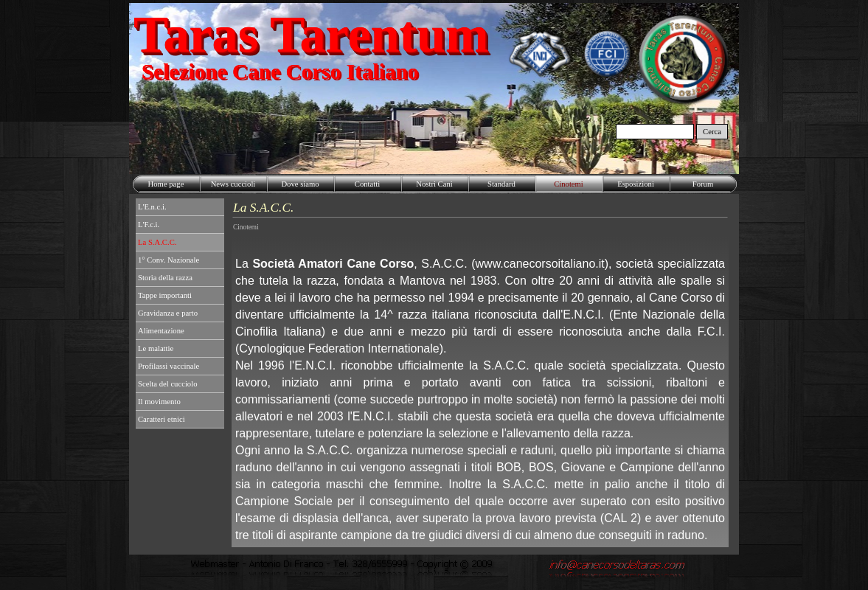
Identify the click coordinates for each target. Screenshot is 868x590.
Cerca (712, 132)
